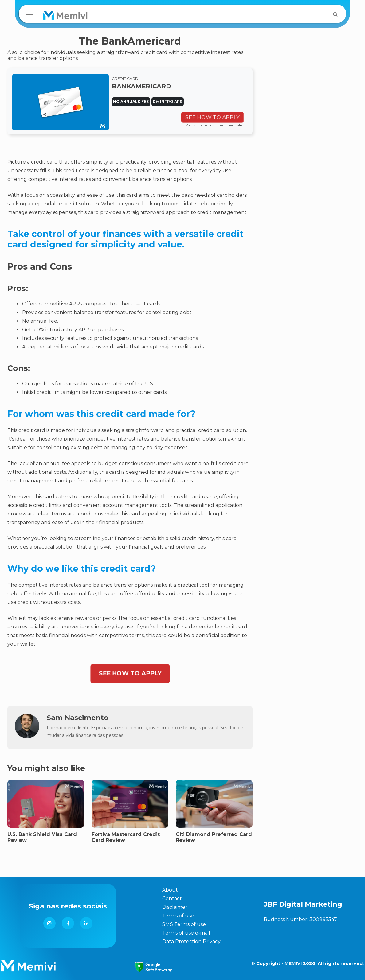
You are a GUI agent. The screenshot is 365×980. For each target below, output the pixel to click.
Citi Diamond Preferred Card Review (214, 837)
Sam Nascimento (78, 717)
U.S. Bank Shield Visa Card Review (42, 837)
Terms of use (178, 916)
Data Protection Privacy (191, 941)
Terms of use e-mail (186, 933)
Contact (172, 898)
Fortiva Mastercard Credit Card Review (126, 837)
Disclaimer (175, 907)
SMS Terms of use (184, 924)
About (170, 890)
